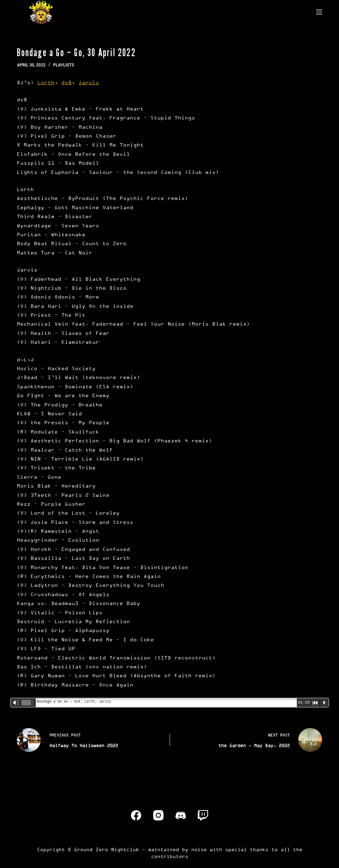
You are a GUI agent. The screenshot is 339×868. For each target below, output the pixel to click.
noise (199, 849)
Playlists (64, 65)
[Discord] (181, 815)
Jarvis (89, 82)
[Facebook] (136, 815)
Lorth (46, 82)
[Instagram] (158, 815)
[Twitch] (203, 815)
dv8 (66, 82)
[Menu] (319, 12)
